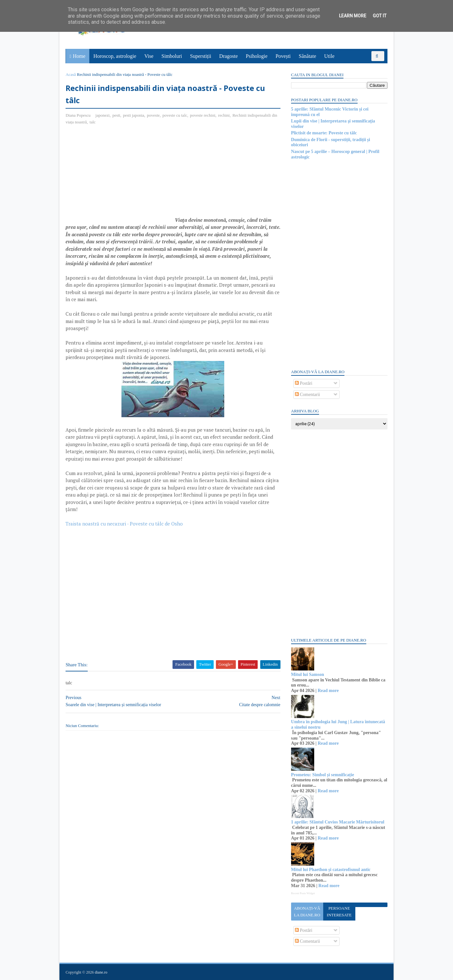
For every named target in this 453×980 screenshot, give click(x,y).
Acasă (71, 74)
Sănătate (307, 56)
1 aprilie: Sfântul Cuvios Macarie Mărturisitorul (337, 822)
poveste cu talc (175, 116)
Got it (380, 16)
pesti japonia (134, 116)
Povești (283, 56)
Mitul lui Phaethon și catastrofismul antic (330, 870)
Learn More (353, 16)
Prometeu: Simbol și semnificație (322, 775)
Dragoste (229, 56)
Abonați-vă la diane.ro (307, 912)
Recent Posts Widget (303, 893)
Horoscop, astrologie (115, 56)
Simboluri (172, 56)
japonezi (103, 116)
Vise (149, 56)
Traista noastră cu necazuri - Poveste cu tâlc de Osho (124, 524)
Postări (303, 383)
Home (79, 56)
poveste (154, 116)
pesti (116, 116)
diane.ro (101, 972)
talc (99, 122)
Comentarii (307, 395)
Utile (329, 56)
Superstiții (201, 56)
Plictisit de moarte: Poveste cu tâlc (324, 133)
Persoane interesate (339, 912)
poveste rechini (203, 116)
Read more (328, 691)
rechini (224, 116)
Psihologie (257, 56)
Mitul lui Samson (307, 674)
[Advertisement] (120, 177)
